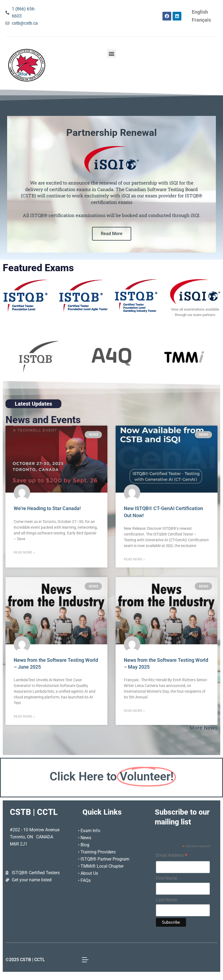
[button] (111, 53)
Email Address (172, 856)
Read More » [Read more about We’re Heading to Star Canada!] (24, 552)
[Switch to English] (200, 12)
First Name (166, 878)
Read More (112, 234)
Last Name (166, 900)
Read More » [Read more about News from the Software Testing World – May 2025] (134, 711)
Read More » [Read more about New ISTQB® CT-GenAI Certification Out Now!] (134, 559)
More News (204, 728)
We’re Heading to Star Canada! (47, 508)
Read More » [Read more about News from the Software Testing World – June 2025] (24, 716)
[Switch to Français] (201, 20)
